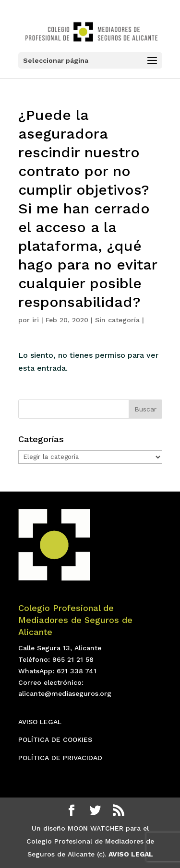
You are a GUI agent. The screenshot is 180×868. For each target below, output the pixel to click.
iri (36, 320)
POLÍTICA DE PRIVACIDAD (60, 758)
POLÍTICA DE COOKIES (55, 739)
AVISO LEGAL (40, 722)
